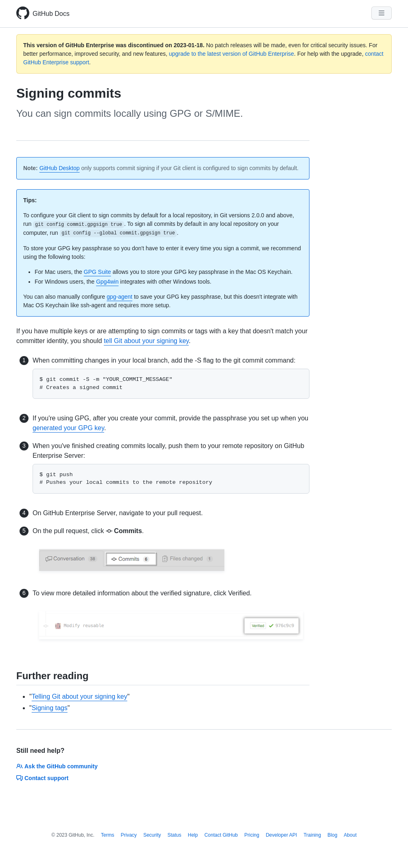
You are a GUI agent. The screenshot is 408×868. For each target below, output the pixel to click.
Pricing (252, 835)
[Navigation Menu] (382, 13)
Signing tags (50, 708)
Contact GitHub (221, 835)
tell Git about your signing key (146, 341)
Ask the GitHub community (57, 766)
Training (312, 835)
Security (152, 835)
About (350, 835)
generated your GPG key (68, 428)
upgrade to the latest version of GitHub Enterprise (231, 54)
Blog (332, 835)
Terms (108, 835)
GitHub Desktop (60, 168)
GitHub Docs (51, 14)
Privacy (129, 835)
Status (174, 835)
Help (193, 835)
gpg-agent (120, 297)
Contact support (42, 778)
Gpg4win (107, 282)
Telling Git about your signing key (80, 696)
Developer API (282, 835)
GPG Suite (98, 272)
